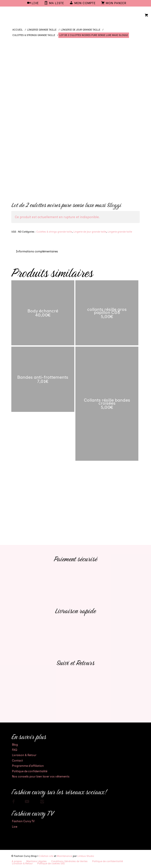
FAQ (15, 750)
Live (15, 827)
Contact (17, 761)
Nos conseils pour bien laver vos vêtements (41, 776)
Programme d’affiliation (28, 766)
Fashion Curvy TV (23, 821)
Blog (15, 745)
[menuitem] (33, 3)
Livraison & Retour (24, 755)
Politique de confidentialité (30, 771)
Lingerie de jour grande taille (90, 232)
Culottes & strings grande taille (54, 232)
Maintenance (64, 856)
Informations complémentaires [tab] (37, 251)
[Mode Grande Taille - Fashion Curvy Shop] (63, 15)
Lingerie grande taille (120, 232)
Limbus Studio (86, 856)
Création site (46, 856)
